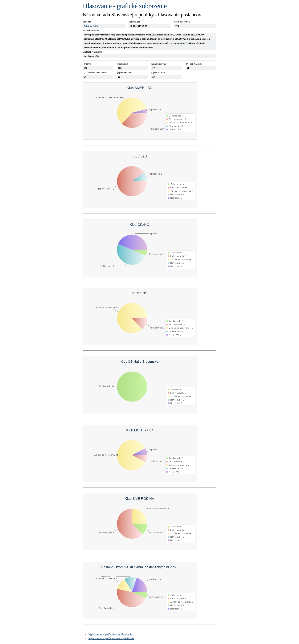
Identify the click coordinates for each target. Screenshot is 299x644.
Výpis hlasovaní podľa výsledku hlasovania (110, 634)
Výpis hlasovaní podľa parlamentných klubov (111, 638)
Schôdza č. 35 (91, 26)
